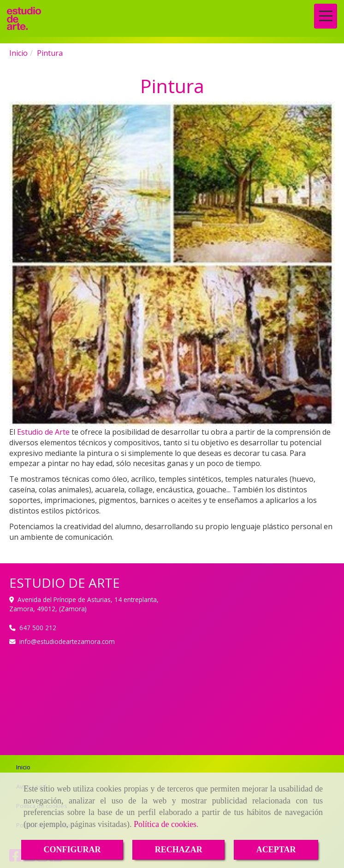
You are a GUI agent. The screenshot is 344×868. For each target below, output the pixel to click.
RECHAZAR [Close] (179, 850)
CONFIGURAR (72, 850)
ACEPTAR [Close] (276, 850)
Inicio (23, 767)
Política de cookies (165, 824)
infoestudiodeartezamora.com (67, 641)
